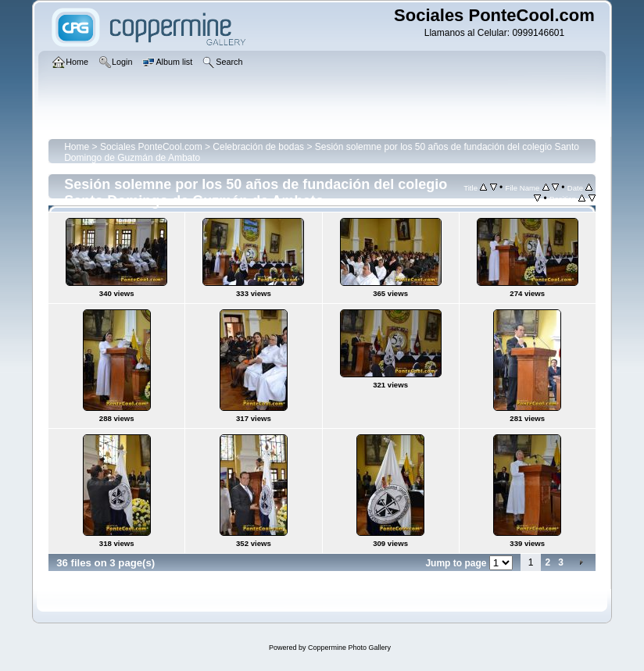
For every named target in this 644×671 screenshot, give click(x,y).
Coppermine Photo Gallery (349, 648)
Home (77, 147)
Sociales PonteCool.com (151, 147)
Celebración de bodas (258, 147)
